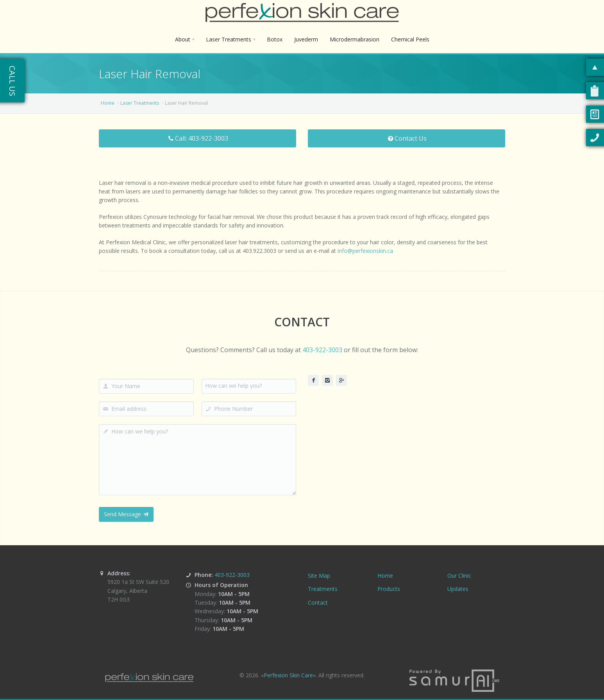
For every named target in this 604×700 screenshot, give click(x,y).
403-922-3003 (322, 350)
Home (108, 103)
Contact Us (407, 138)
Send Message (126, 514)
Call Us (12, 81)
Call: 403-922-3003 (197, 138)
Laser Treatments (140, 103)
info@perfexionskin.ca (365, 251)
